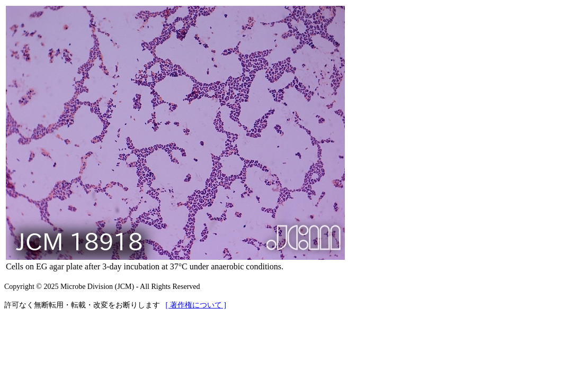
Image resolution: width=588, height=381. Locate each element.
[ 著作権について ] (196, 305)
